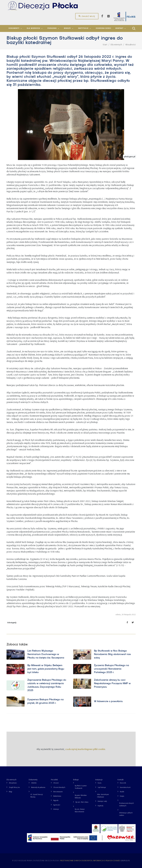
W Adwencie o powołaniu (108, 701)
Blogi (10, 792)
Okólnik (34, 783)
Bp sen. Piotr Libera (82, 802)
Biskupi (76, 780)
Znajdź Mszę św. (15, 787)
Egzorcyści (57, 805)
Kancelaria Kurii (125, 787)
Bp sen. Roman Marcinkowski (80, 810)
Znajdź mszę (87, 16)
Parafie (122, 792)
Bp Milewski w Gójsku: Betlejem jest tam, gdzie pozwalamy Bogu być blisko (46, 669)
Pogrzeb (56, 800)
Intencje (56, 809)
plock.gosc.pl (130, 156)
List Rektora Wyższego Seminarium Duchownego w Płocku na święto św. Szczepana (46, 654)
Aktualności (13, 783)
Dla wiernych (11, 780)
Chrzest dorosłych (59, 787)
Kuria (100, 783)
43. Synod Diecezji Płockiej (37, 796)
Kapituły (100, 806)
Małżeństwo (57, 796)
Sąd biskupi (102, 787)
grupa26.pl (125, 861)
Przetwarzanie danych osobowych (127, 804)
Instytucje (99, 780)
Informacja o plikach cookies (126, 814)
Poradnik (54, 780)
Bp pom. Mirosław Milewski (81, 796)
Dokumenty (33, 780)
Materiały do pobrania (38, 787)
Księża (122, 796)
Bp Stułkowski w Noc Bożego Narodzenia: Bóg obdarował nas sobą (112, 654)
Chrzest (56, 783)
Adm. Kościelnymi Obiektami (103, 796)
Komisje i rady (102, 801)
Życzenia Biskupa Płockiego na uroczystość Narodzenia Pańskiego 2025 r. (111, 669)
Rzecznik (123, 783)
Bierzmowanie (58, 792)
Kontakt (121, 780)
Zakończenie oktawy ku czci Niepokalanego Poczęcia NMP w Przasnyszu (112, 684)
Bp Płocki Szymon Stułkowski (81, 787)
